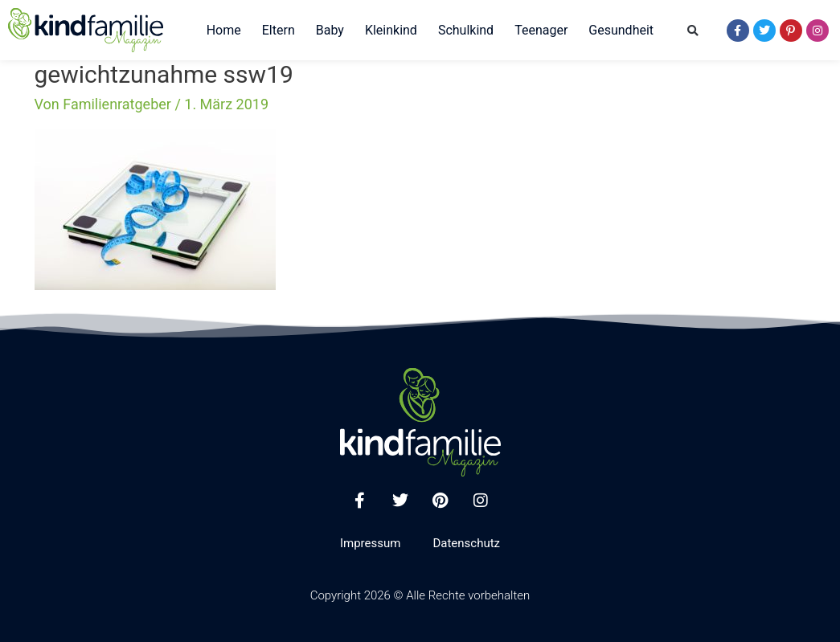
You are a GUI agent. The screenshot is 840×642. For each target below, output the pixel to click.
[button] (693, 31)
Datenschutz (466, 543)
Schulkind (466, 30)
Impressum (370, 543)
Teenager (541, 30)
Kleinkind (391, 30)
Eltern (279, 30)
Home (224, 30)
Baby (330, 30)
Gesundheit (621, 30)
